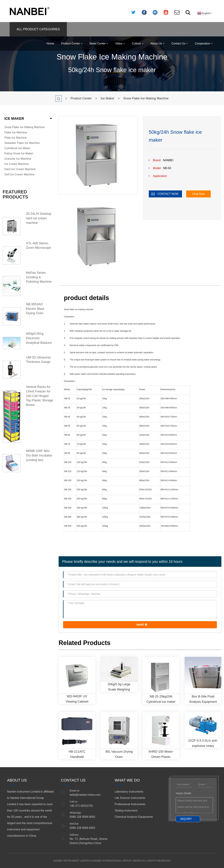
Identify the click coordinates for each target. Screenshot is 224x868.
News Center (99, 43)
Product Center (72, 43)
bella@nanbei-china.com (85, 795)
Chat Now (198, 194)
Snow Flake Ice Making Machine (146, 98)
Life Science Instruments (130, 798)
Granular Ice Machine (18, 159)
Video (120, 43)
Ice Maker (108, 98)
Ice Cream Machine (17, 164)
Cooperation (204, 43)
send (140, 625)
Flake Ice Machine (16, 132)
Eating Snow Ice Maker (19, 153)
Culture (138, 43)
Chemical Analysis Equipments (134, 817)
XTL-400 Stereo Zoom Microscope (38, 246)
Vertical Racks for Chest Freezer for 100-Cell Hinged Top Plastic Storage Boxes (39, 396)
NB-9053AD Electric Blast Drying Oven (35, 309)
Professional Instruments (130, 804)
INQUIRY (186, 819)
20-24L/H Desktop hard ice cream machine (39, 218)
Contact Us (180, 43)
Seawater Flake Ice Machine (22, 143)
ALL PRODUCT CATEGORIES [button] (38, 29)
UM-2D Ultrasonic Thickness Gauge (38, 360)
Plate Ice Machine (15, 138)
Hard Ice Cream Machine (20, 169)
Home (50, 43)
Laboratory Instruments (129, 792)
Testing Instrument (126, 811)
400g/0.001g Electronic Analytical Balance (39, 338)
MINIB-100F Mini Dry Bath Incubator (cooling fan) (39, 455)
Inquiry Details (183, 793)
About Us (157, 43)
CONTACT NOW (168, 194)
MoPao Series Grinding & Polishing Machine (39, 277)
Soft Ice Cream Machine (19, 174)
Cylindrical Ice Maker (17, 148)
